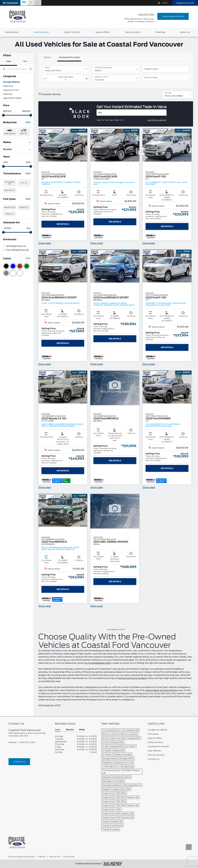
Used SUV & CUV (11, 90)
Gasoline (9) (10, 207)
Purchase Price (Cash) (69, 57)
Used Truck (8, 86)
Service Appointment (173, 16)
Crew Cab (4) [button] (10, 134)
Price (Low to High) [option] (174, 96)
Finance (47, 57)
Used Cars (8, 94)
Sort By (168, 93)
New (25, 61)
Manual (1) (10, 190)
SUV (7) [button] (24, 134)
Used (9, 61)
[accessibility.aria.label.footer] (113, 864)
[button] (11, 3)
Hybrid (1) (24, 207)
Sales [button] (58, 730)
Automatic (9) (10, 183)
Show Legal (45, 243)
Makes (17, 142)
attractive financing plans (133, 678)
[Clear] (30, 69)
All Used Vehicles (11, 82)
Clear (28, 122)
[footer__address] (29, 734)
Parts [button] (82, 730)
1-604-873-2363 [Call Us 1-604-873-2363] (146, 14)
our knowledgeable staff (97, 663)
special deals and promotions (161, 690)
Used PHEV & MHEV (12, 98)
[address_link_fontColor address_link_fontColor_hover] (139, 20)
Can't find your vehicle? (157, 120)
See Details (63, 224)
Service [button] (70, 730)
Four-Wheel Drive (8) (18, 250)
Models (17, 149)
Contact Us (19, 762)
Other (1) (10, 214)
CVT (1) (24, 183)
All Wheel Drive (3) (16, 246)
